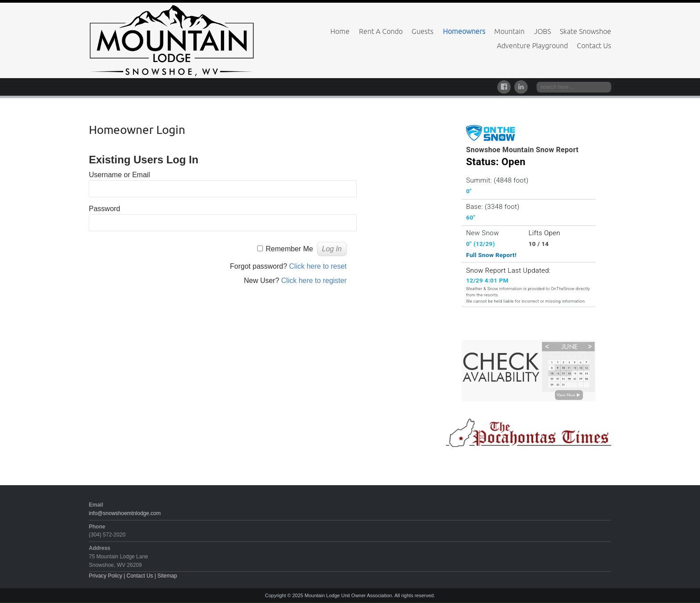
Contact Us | (142, 576)
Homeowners (464, 31)
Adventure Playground (532, 46)
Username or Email (119, 175)
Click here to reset (318, 266)
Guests (423, 31)
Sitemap (167, 576)
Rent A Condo (381, 31)
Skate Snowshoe (585, 31)
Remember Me (289, 249)
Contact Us (594, 46)
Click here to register (314, 281)
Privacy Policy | (108, 576)
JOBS (542, 31)
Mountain (509, 31)
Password (104, 209)
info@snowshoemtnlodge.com (125, 513)
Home (340, 31)
